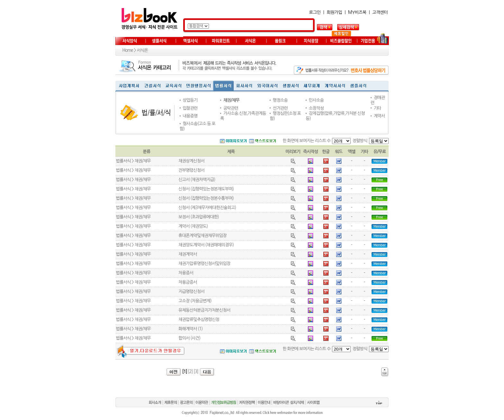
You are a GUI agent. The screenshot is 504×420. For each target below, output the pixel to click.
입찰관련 (190, 108)
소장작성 (316, 108)
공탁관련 (231, 108)
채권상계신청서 (191, 161)
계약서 (379, 116)
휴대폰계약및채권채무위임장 (203, 236)
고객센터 (380, 12)
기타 (377, 108)
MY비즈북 (357, 12)
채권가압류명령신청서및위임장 (204, 264)
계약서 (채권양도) (193, 226)
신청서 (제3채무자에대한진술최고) (207, 208)
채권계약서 (188, 254)
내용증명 (190, 116)
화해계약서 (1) (190, 329)
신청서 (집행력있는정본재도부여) (206, 189)
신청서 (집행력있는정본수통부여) (206, 198)
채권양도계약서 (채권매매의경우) (206, 245)
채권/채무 (231, 100)
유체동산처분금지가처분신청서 (204, 310)
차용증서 (186, 273)
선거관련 (280, 108)
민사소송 (316, 100)
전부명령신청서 (191, 170)
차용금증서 (188, 282)
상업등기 (190, 100)
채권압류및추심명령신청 (199, 320)
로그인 (315, 12)
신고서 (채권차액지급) (197, 180)
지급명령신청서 (191, 292)
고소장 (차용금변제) (195, 301)
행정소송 (280, 100)
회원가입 (334, 12)
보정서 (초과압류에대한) (199, 217)
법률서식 (123, 161)
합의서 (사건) (189, 338)
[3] (196, 372)
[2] (190, 372)
